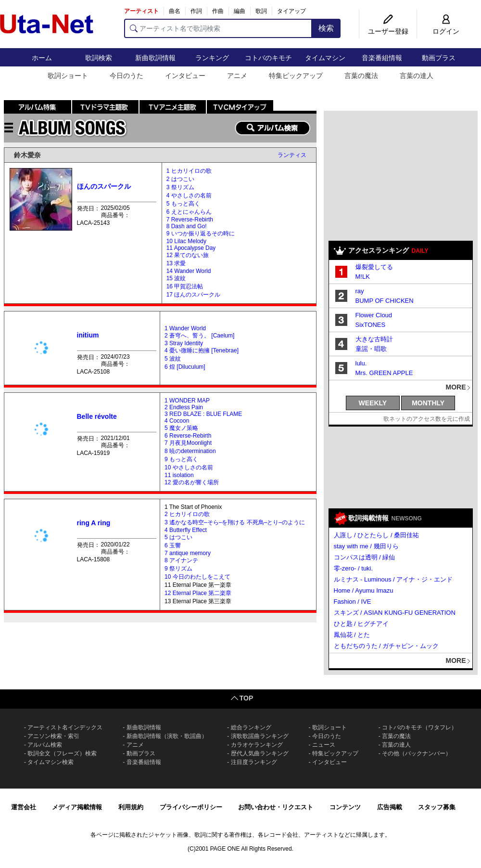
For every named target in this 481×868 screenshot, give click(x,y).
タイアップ (291, 11)
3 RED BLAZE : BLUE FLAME (203, 414)
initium (88, 335)
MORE (456, 387)
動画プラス (439, 58)
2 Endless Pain (184, 407)
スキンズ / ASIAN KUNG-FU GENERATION (395, 613)
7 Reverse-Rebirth (190, 220)
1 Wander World (185, 328)
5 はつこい (178, 537)
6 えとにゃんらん (189, 212)
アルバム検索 (45, 745)
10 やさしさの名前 (189, 467)
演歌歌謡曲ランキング (260, 736)
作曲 (218, 11)
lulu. (361, 363)
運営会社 (24, 807)
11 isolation (179, 475)
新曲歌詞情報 (155, 58)
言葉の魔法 (361, 76)
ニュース (324, 745)
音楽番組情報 (382, 58)
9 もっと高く (181, 459)
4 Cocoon (177, 421)
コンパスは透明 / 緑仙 (365, 557)
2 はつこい (180, 179)
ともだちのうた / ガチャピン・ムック (386, 646)
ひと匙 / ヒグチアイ (361, 624)
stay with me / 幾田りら (366, 546)
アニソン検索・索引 (53, 736)
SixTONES (371, 325)
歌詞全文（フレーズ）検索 (62, 753)
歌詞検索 (99, 58)
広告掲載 (390, 807)
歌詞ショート (68, 76)
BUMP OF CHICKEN (385, 301)
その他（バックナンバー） (417, 753)
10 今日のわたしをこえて (197, 577)
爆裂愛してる (374, 267)
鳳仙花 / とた (352, 635)
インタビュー (185, 76)
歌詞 (261, 11)
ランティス (292, 155)
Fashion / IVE (353, 602)
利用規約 (131, 807)
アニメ (237, 76)
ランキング (212, 58)
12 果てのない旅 (188, 255)
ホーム (42, 58)
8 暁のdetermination (190, 451)
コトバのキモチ (268, 58)
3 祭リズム (180, 187)
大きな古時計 (374, 339)
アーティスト (141, 11)
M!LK (363, 277)
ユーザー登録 (388, 31)
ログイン (446, 31)
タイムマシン (325, 58)
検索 (326, 28)
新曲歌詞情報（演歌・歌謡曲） (167, 736)
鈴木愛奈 (27, 155)
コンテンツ (345, 807)
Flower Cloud (374, 315)
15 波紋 (176, 278)
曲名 (175, 11)
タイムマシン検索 (51, 762)
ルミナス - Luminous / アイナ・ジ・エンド (393, 579)
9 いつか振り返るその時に (201, 233)
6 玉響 (173, 545)
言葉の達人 (417, 76)
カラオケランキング (257, 745)
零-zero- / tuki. (354, 568)
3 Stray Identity (184, 343)
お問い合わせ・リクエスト (276, 807)
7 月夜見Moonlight (188, 443)
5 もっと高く (183, 204)
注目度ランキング (254, 762)
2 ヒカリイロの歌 (187, 514)
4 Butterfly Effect (186, 530)
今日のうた (127, 76)
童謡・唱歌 (371, 349)
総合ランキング (251, 727)
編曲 (240, 11)
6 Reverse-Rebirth (188, 436)
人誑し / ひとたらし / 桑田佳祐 (377, 535)
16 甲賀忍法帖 (185, 286)
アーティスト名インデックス (65, 727)
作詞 (196, 11)
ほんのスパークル (104, 186)
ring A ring (94, 523)
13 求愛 (176, 263)
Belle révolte (97, 416)
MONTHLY (428, 403)
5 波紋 (173, 359)
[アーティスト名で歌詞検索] (218, 28)
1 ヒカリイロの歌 (189, 171)
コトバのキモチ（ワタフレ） (419, 727)
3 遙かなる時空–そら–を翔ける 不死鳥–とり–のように (235, 522)
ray (360, 291)
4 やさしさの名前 (189, 195)
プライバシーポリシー (191, 807)
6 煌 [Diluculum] (185, 367)
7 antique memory (188, 553)
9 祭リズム (178, 569)
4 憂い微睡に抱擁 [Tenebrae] (202, 350)
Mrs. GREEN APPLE (384, 373)
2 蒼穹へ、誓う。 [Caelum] (199, 336)
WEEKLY (373, 403)
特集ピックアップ (296, 76)
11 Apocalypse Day (191, 248)
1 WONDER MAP (187, 401)
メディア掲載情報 (77, 807)
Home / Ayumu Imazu (364, 590)
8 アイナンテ (181, 560)
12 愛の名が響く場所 (192, 482)
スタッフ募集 (437, 807)
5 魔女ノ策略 (181, 428)
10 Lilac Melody (186, 241)
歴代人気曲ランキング (260, 753)
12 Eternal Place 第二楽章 (198, 593)
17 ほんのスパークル (194, 295)
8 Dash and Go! (187, 226)
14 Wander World (189, 271)
